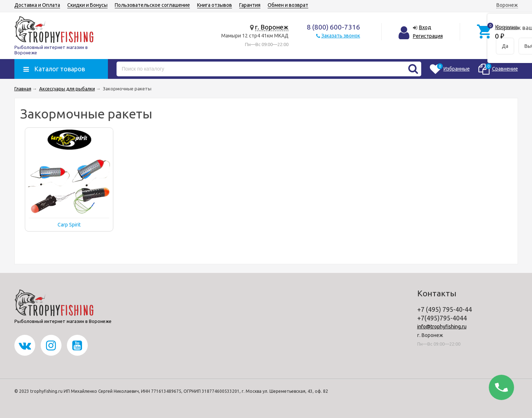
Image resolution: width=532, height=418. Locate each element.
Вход (425, 27)
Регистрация (428, 36)
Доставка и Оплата (37, 5)
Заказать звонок (341, 36)
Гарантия (250, 5)
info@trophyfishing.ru (442, 327)
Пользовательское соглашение (152, 5)
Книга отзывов (215, 5)
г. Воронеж (272, 27)
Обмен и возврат (288, 5)
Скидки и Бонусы (87, 5)
